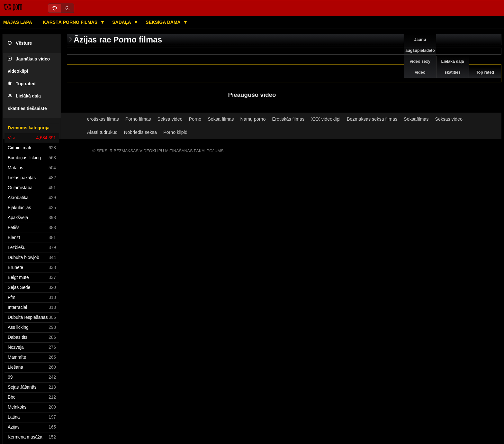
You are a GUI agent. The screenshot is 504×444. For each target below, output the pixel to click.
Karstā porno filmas (71, 22)
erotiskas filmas (103, 119)
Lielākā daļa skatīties (453, 67)
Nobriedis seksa (140, 132)
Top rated (22, 84)
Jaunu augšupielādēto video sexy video (420, 56)
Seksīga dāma (164, 22)
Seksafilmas (416, 119)
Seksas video (449, 119)
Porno (195, 119)
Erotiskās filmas (288, 119)
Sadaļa (122, 22)
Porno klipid (175, 132)
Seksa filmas (221, 119)
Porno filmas (138, 119)
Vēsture (20, 43)
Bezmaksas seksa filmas (372, 119)
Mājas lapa (18, 22)
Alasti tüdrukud (102, 132)
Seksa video (170, 119)
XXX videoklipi (326, 119)
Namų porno (253, 119)
